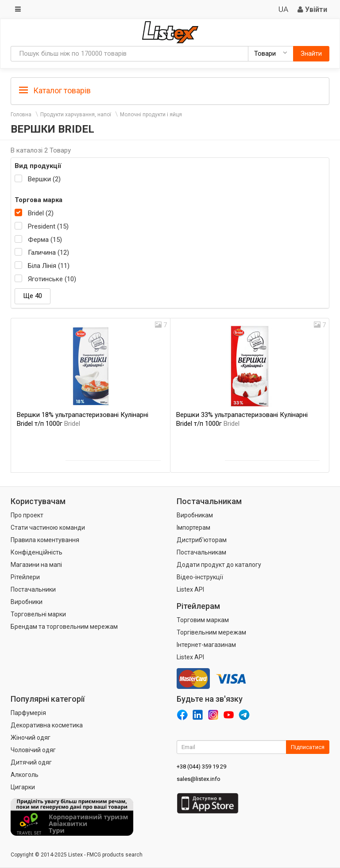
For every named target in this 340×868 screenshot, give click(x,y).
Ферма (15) (45, 240)
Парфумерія (28, 713)
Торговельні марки (38, 614)
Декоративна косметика (47, 725)
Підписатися (308, 747)
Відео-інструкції (200, 577)
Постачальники (33, 589)
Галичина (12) (48, 252)
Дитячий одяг (31, 762)
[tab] (170, 90)
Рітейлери (25, 577)
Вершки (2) (44, 179)
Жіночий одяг (31, 738)
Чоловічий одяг (33, 750)
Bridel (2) (41, 213)
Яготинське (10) (52, 279)
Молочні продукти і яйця (151, 115)
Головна (21, 115)
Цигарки (23, 787)
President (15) (48, 226)
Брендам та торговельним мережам (64, 627)
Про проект (27, 515)
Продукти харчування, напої (76, 115)
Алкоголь (25, 775)
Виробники (27, 602)
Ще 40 (33, 296)
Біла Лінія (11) (49, 266)
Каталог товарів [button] (55, 91)
